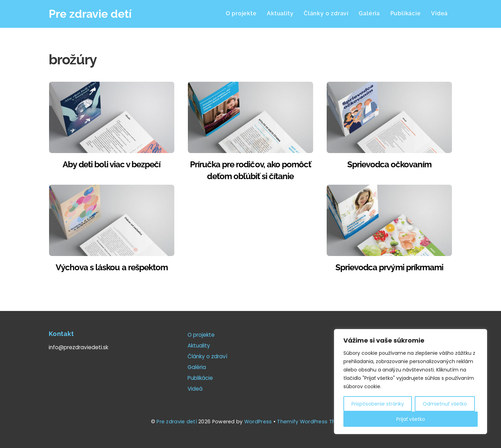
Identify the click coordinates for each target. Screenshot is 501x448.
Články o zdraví (326, 13)
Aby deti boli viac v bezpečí (112, 164)
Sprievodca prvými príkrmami (389, 267)
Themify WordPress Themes (313, 422)
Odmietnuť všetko (445, 404)
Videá (439, 13)
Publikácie (406, 13)
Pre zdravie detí (177, 422)
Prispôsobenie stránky (378, 404)
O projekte (241, 13)
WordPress (258, 422)
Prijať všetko (411, 419)
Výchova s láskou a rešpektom (112, 267)
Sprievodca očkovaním (389, 164)
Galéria (369, 13)
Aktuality (280, 13)
